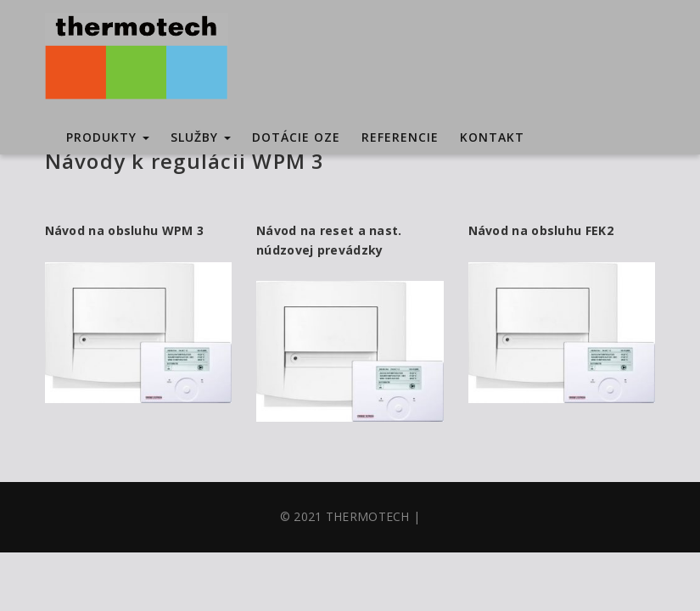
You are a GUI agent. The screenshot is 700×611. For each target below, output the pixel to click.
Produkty (108, 137)
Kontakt (492, 137)
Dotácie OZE (296, 137)
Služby (201, 137)
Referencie (400, 137)
